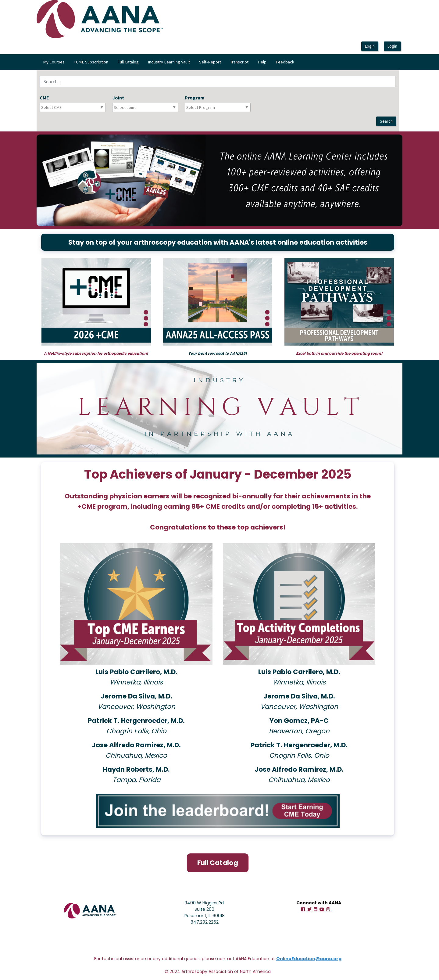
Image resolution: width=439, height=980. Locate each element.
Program (195, 98)
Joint (118, 98)
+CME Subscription (91, 62)
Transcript (239, 62)
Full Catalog (128, 62)
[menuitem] (54, 62)
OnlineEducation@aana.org (309, 958)
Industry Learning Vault (169, 62)
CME (44, 98)
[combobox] (68, 107)
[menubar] (169, 62)
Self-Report (210, 62)
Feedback (285, 62)
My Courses (54, 62)
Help (262, 62)
